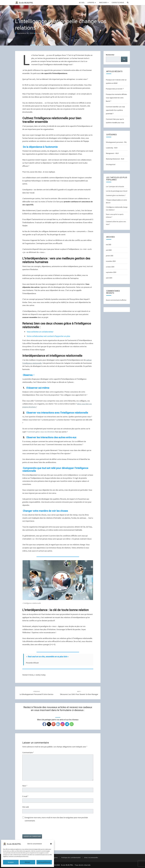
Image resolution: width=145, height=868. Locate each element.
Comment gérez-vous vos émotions (41, 432)
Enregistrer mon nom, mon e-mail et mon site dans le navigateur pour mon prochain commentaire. (56, 819)
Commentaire (28, 753)
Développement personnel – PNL (116, 142)
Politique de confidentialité (71, 858)
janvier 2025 (110, 256)
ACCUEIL (82, 3)
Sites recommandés (91, 858)
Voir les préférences (44, 862)
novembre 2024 (111, 261)
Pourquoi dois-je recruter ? (115, 89)
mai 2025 (109, 245)
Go (124, 59)
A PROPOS (91, 3)
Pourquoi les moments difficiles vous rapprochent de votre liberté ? (116, 98)
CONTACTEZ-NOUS (118, 3)
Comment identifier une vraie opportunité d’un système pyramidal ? (115, 110)
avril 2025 (109, 250)
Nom (25, 786)
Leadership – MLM (112, 148)
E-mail (25, 796)
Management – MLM (112, 153)
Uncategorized (111, 164)
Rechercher (110, 55)
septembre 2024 (111, 272)
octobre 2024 (110, 267)
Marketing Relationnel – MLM (115, 159)
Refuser (27, 862)
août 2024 (109, 278)
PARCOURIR (103, 3)
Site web (26, 807)
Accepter (11, 862)
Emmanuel (40, 33)
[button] (51, 844)
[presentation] (38, 829)
